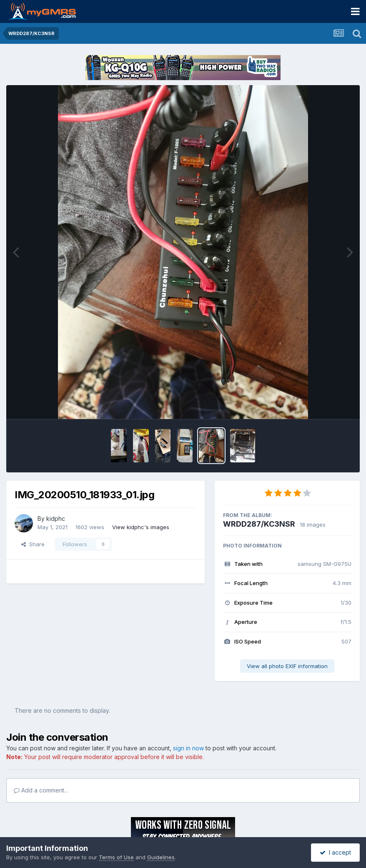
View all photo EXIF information (287, 666)
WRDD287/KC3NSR (259, 524)
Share (33, 544)
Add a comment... (41, 790)
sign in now (188, 748)
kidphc (56, 519)
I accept (335, 852)
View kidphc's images (141, 527)
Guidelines (161, 857)
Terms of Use (116, 857)
